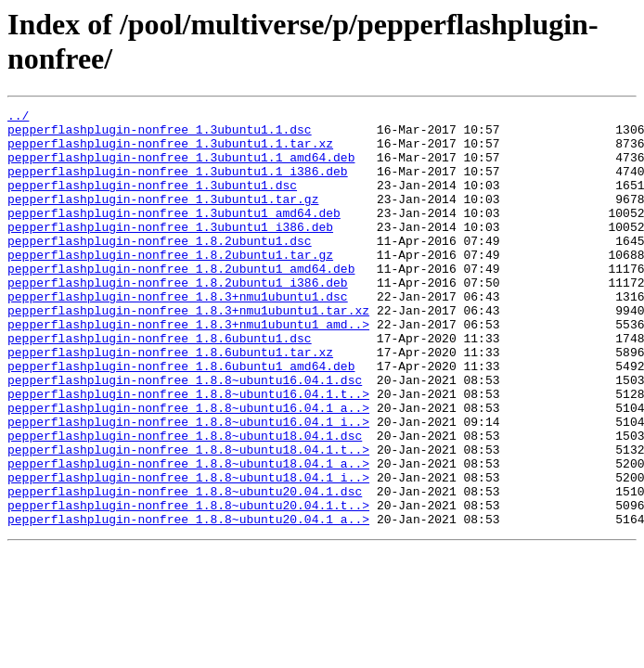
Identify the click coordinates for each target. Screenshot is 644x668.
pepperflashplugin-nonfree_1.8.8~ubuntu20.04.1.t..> (188, 585)
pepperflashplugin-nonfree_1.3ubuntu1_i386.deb (170, 251)
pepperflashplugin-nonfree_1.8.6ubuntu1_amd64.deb (181, 418)
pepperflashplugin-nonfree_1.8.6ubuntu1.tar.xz (170, 402)
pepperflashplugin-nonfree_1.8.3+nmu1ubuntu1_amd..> (188, 368)
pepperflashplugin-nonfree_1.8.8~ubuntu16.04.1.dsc (185, 435)
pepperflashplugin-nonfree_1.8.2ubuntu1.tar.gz (170, 285)
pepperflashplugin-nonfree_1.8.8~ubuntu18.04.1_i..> (188, 552)
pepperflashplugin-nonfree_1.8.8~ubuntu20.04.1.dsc (185, 569)
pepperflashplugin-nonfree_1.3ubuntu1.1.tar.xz (170, 151)
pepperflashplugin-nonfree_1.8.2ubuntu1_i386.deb (178, 318)
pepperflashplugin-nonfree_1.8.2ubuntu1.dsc (160, 268)
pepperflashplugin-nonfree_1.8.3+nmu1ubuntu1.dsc (178, 335)
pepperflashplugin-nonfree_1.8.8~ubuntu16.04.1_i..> (188, 485)
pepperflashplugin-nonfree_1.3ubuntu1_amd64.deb (174, 235)
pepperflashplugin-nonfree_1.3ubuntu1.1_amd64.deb (181, 168)
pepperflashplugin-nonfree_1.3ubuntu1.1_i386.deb (178, 185)
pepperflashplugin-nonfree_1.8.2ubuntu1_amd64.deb (181, 302)
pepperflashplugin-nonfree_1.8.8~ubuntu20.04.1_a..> (188, 602)
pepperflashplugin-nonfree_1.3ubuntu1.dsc (152, 201)
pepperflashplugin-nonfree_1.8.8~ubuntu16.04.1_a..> (188, 469)
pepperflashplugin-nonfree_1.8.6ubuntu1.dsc (160, 385)
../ (18, 118)
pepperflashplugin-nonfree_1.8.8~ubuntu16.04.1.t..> (188, 452)
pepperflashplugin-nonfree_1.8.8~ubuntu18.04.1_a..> (188, 535)
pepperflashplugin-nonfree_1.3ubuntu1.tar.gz (163, 218)
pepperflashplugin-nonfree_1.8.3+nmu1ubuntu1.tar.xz (188, 352)
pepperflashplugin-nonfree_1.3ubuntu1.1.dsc (160, 135)
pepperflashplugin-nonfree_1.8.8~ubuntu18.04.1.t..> (188, 519)
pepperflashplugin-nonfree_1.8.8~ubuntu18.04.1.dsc (185, 502)
